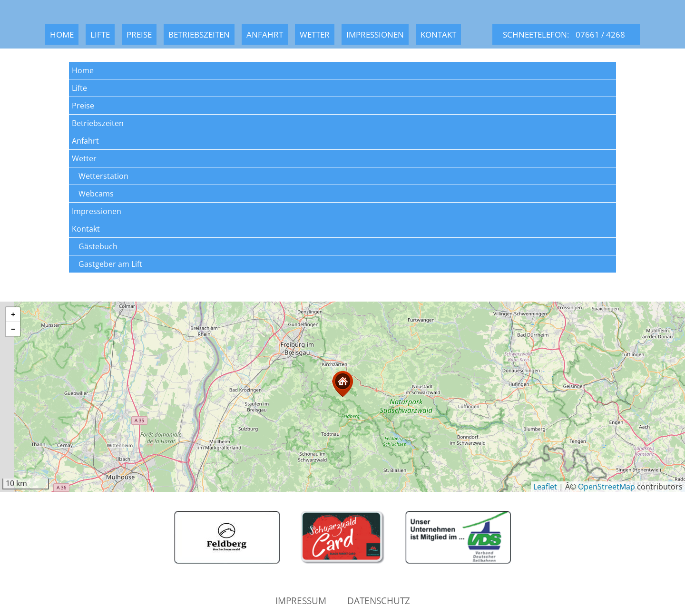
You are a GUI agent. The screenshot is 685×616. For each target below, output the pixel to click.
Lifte (100, 34)
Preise (139, 34)
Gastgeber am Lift (110, 264)
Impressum (301, 601)
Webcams (96, 194)
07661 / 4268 (600, 34)
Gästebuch (98, 246)
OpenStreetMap (607, 487)
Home (62, 34)
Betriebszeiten (199, 34)
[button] (342, 384)
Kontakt (438, 34)
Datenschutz (379, 601)
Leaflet (545, 487)
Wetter (315, 34)
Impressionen (375, 34)
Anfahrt (265, 34)
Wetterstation (103, 176)
